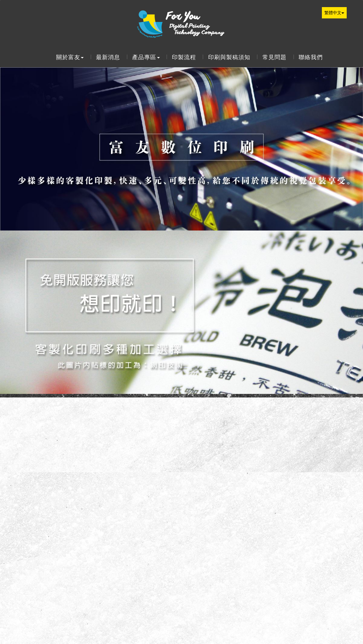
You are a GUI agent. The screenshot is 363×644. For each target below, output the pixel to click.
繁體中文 (334, 13)
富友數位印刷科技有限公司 (181, 22)
